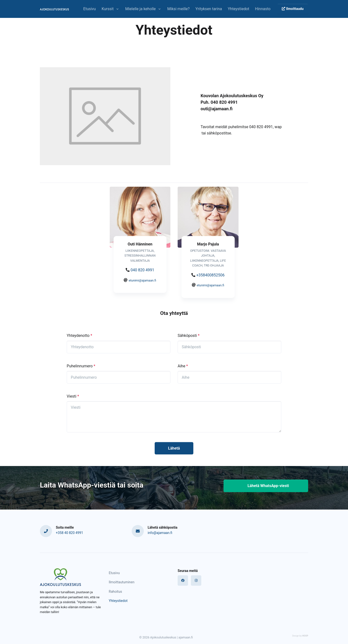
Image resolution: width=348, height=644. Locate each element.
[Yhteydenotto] (119, 347)
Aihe (183, 366)
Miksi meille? (178, 9)
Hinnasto (263, 9)
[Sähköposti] (229, 347)
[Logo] (60, 577)
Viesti (73, 396)
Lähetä (174, 448)
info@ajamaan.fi (160, 533)
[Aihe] (229, 377)
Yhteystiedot (238, 9)
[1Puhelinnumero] (119, 377)
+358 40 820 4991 (69, 533)
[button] (266, 486)
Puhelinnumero (81, 366)
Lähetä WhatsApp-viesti (266, 486)
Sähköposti (189, 336)
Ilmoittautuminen (122, 582)
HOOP (305, 636)
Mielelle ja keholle (140, 9)
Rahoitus (115, 592)
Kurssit (108, 9)
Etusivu (90, 9)
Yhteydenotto (79, 336)
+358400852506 (210, 275)
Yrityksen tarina (209, 9)
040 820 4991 (142, 270)
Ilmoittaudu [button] (293, 9)
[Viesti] (174, 417)
